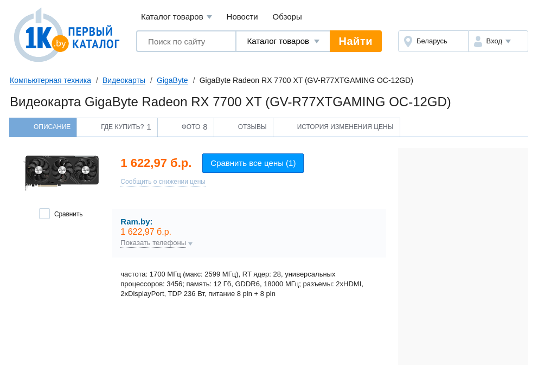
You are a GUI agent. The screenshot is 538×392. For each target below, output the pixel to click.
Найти (356, 41)
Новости (242, 17)
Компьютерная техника (50, 80)
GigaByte (172, 80)
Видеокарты (124, 80)
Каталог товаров (177, 17)
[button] (498, 41)
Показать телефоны (153, 243)
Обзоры (287, 17)
